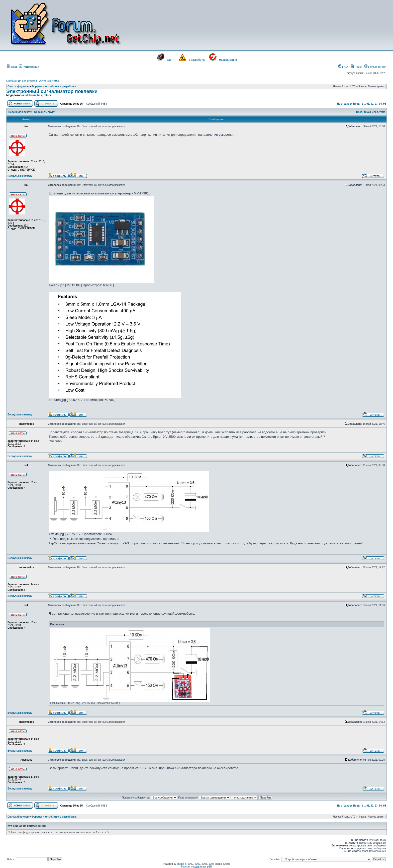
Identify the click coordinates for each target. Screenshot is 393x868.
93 (376, 104)
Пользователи (375, 67)
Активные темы (49, 81)
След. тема (378, 112)
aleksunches (34, 95)
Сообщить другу (44, 112)
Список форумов (18, 86)
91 (368, 104)
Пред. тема (363, 112)
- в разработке (196, 60)
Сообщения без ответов (22, 81)
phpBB (181, 864)
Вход (12, 67)
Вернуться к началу (20, 176)
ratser (47, 95)
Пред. (357, 104)
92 (372, 104)
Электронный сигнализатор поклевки (52, 91)
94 (380, 104)
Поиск (356, 67)
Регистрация (29, 67)
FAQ (343, 67)
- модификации (227, 60)
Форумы (37, 86)
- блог (169, 60)
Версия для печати (20, 112)
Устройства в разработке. (61, 86)
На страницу (345, 104)
